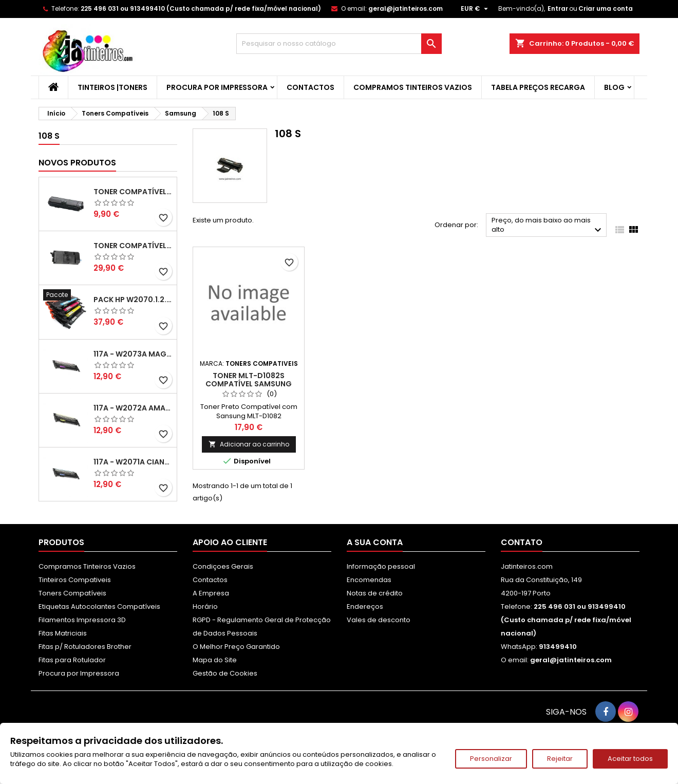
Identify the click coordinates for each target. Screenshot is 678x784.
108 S (49, 136)
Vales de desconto (379, 620)
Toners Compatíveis (72, 593)
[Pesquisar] (339, 44)
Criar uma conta (606, 8)
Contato (522, 542)
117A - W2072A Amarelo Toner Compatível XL (133, 408)
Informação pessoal (381, 566)
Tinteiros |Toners (112, 87)
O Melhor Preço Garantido (236, 647)
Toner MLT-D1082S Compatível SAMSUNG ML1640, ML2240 (249, 384)
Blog (614, 87)
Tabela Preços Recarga (538, 87)
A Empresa (211, 593)
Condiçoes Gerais (223, 566)
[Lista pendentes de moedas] (476, 9)
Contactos (310, 87)
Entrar (558, 8)
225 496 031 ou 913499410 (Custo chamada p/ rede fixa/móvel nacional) (201, 8)
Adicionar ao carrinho (249, 444)
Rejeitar (560, 759)
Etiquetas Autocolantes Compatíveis (99, 606)
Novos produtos (77, 163)
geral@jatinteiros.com (406, 8)
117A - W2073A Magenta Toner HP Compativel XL (133, 354)
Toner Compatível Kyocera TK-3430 (133, 246)
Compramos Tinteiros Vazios (413, 87)
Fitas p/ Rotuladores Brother (85, 647)
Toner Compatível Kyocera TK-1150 (133, 192)
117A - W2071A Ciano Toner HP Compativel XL (133, 462)
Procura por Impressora (217, 87)
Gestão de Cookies (225, 673)
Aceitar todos (630, 759)
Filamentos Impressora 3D (82, 620)
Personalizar (491, 759)
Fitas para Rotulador (72, 660)
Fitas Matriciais (63, 633)
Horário (205, 606)
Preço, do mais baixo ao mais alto (548, 226)
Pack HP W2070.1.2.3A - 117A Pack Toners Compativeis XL (133, 300)
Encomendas (369, 580)
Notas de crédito (375, 593)
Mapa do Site (215, 660)
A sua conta (375, 542)
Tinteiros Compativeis (75, 580)
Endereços (365, 606)
